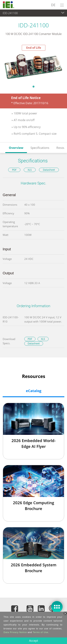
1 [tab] (33, 87)
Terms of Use (41, 632)
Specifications (40, 148)
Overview (16, 148)
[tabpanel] (33, 67)
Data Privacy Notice (15, 632)
